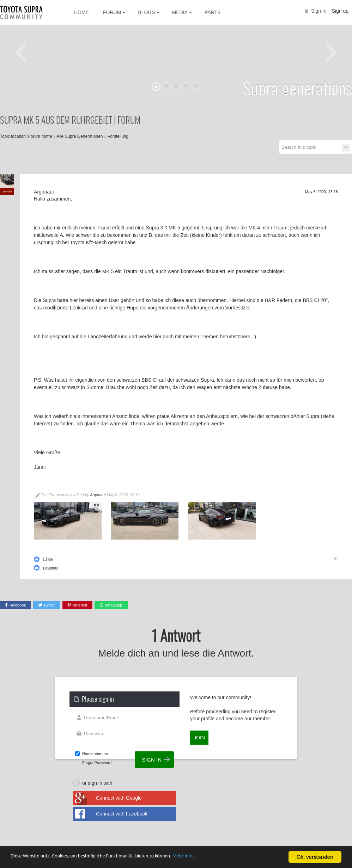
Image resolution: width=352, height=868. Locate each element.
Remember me (95, 753)
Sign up (340, 11)
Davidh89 (50, 568)
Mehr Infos (219, 858)
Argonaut (98, 495)
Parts (213, 12)
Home (81, 12)
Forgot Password (97, 763)
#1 (336, 559)
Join (199, 738)
